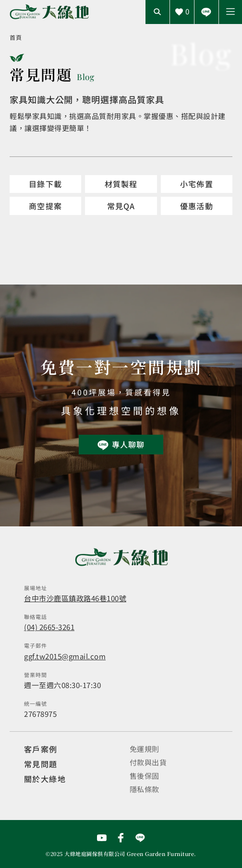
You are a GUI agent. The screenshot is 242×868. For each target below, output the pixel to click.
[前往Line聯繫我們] (206, 12)
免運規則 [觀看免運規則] (145, 749)
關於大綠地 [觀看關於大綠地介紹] (45, 779)
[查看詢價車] (182, 12)
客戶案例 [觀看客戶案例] (41, 749)
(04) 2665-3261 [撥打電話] (49, 627)
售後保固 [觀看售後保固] (145, 776)
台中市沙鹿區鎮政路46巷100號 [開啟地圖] (75, 598)
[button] (230, 12)
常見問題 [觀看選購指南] (41, 764)
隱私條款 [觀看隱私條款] (145, 789)
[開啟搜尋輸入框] (157, 12)
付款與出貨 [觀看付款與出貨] (148, 762)
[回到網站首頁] (49, 12)
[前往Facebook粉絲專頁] (121, 838)
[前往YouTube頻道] (102, 838)
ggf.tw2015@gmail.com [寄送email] (65, 656)
